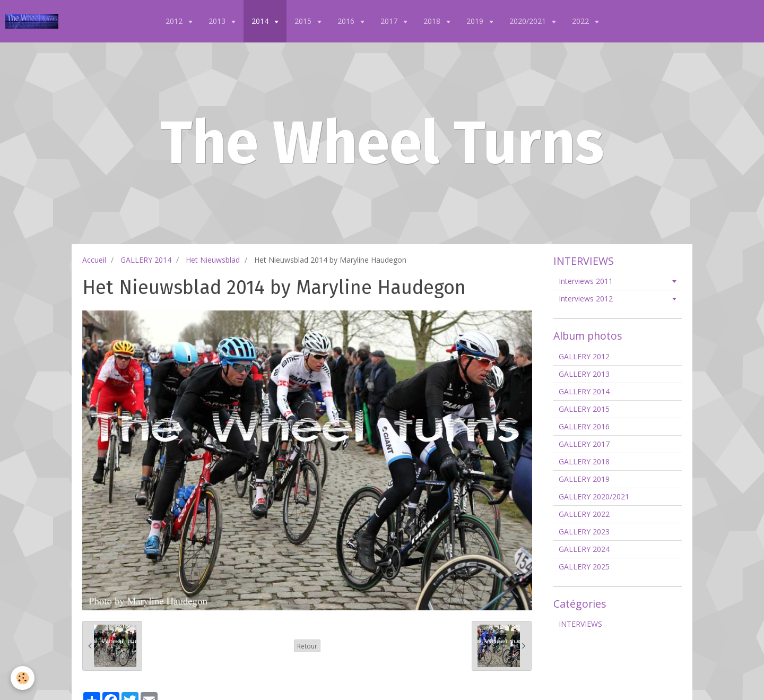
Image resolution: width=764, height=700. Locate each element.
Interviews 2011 (586, 281)
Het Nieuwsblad (213, 260)
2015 (304, 21)
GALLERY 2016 (584, 426)
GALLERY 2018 (584, 461)
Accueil (94, 260)
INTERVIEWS (580, 624)
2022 (581, 21)
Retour (307, 646)
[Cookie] (23, 678)
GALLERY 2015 (584, 409)
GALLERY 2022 (584, 514)
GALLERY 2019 (584, 479)
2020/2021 (529, 21)
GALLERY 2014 (146, 260)
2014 (261, 21)
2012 (175, 21)
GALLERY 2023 (584, 532)
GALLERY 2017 (584, 444)
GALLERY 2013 (584, 374)
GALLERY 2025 (584, 567)
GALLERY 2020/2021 (594, 496)
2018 (433, 21)
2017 (390, 21)
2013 (218, 21)
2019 (476, 21)
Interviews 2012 (586, 299)
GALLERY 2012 (584, 356)
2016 (347, 21)
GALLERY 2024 (584, 549)
